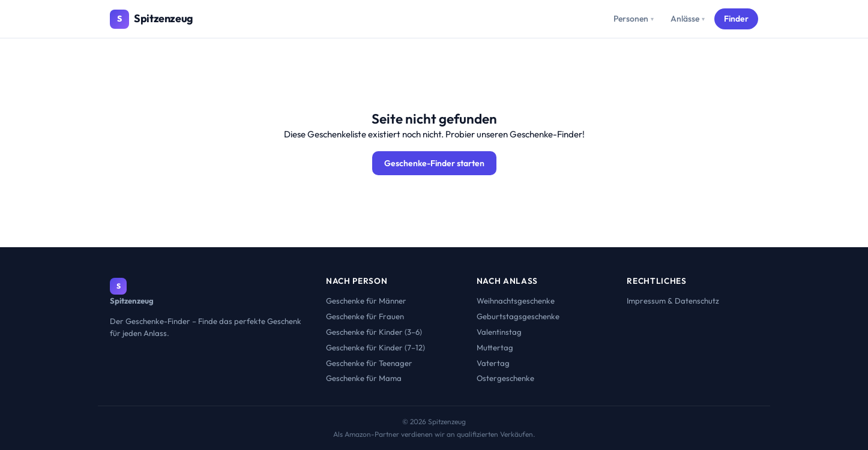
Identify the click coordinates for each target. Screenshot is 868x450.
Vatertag (493, 363)
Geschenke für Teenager (369, 363)
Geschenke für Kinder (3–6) (374, 332)
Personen (634, 19)
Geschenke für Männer (366, 301)
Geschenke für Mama (364, 378)
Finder (736, 19)
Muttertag (495, 347)
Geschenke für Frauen (365, 316)
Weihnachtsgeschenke (516, 301)
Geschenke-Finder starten (434, 163)
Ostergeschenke (505, 378)
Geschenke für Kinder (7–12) (375, 347)
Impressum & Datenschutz (673, 301)
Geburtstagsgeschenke (518, 316)
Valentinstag (499, 332)
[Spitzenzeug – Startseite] (152, 19)
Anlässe (688, 19)
